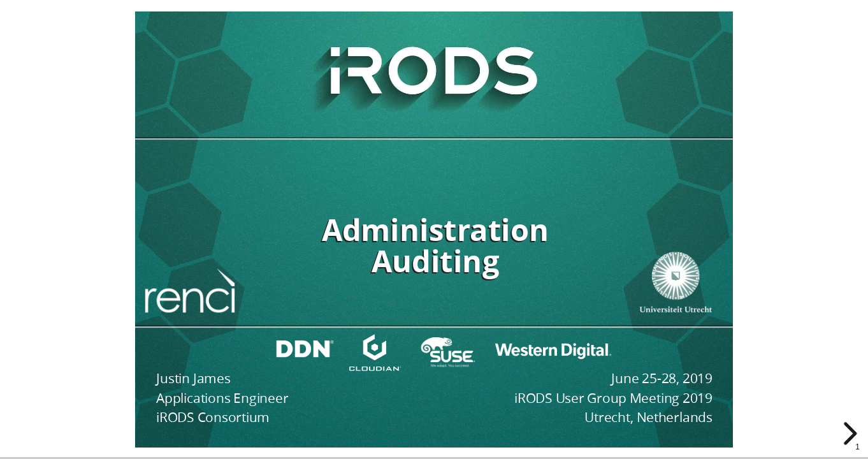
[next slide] (848, 433)
